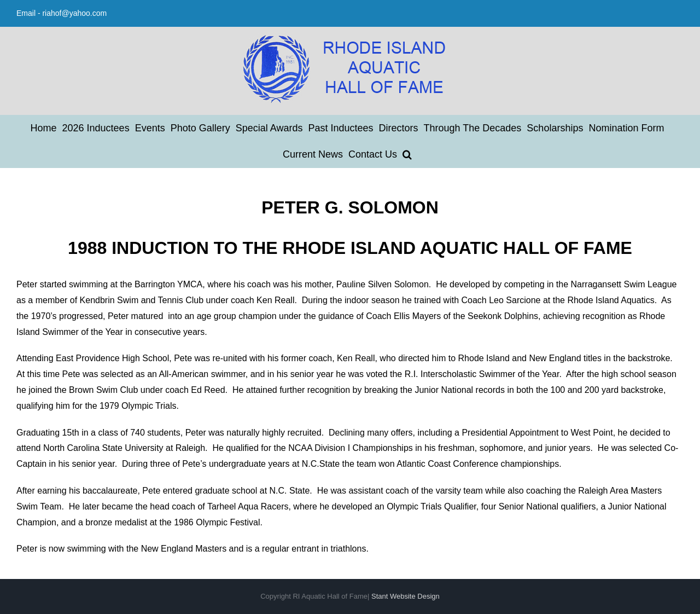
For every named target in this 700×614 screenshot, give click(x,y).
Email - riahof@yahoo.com (62, 13)
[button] (407, 154)
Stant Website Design (406, 596)
